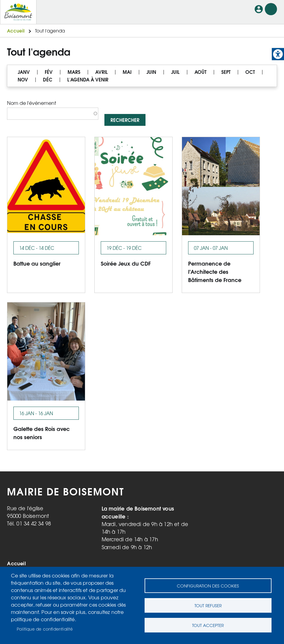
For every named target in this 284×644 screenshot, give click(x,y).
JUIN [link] (151, 72)
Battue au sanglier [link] (37, 263)
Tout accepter (208, 625)
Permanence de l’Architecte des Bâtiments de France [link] (215, 271)
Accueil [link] (16, 31)
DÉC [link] (48, 79)
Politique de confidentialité (45, 629)
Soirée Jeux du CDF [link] (126, 263)
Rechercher (125, 120)
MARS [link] (74, 72)
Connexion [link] (259, 9)
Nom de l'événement (32, 103)
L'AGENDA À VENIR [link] (88, 79)
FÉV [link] (49, 72)
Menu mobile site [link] (271, 9)
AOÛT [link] (200, 72)
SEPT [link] (226, 72)
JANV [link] (24, 72)
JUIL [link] (175, 72)
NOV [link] (23, 79)
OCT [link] (250, 72)
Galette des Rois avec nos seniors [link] (42, 432)
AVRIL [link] (102, 72)
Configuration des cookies (208, 586)
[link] (278, 54)
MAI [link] (127, 72)
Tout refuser (208, 605)
